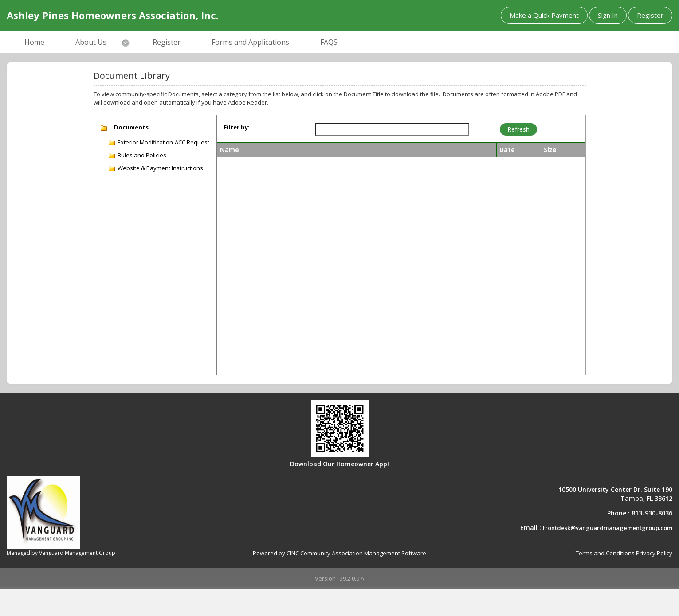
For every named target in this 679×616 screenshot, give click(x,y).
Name (230, 150)
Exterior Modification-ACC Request (163, 142)
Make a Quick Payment (544, 15)
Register (650, 15)
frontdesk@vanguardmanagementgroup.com (608, 528)
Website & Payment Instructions (160, 168)
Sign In (608, 15)
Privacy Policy (654, 553)
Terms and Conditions (605, 553)
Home (34, 42)
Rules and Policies (142, 155)
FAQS (329, 42)
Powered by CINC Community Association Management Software (339, 553)
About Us (91, 42)
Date (507, 150)
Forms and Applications (250, 42)
